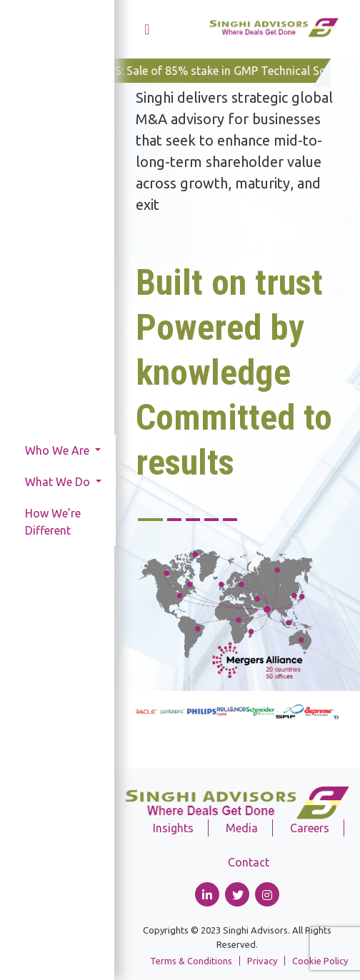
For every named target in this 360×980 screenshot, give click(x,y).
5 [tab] (230, 520)
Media (242, 828)
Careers (310, 828)
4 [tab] (211, 520)
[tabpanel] (237, 376)
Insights (173, 828)
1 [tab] (150, 520)
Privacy (262, 961)
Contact (249, 862)
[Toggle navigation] (147, 29)
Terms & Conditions (191, 961)
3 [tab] (193, 520)
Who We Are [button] (59, 450)
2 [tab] (174, 520)
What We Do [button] (59, 482)
